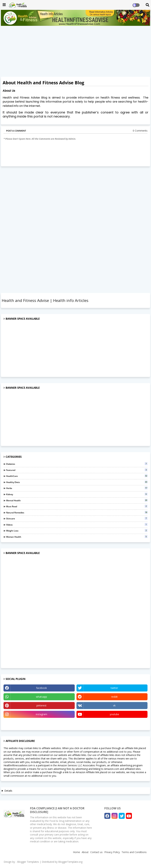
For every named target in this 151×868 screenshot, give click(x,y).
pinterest (41, 705)
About (85, 852)
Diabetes (77, 464)
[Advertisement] (75, 52)
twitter (114, 688)
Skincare (77, 518)
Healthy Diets (77, 482)
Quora (112, 723)
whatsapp (41, 697)
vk (114, 705)
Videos (77, 525)
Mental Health (77, 500)
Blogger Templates (28, 862)
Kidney (77, 494)
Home (76, 852)
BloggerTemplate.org (70, 862)
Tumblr (39, 723)
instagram (41, 714)
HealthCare (77, 476)
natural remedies (77, 513)
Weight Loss (77, 531)
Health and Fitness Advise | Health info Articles (45, 300)
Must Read (77, 506)
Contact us (96, 852)
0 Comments (140, 131)
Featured (77, 470)
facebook (41, 688)
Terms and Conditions (134, 852)
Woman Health (77, 537)
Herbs (77, 488)
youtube (114, 714)
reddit (114, 697)
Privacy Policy (112, 852)
